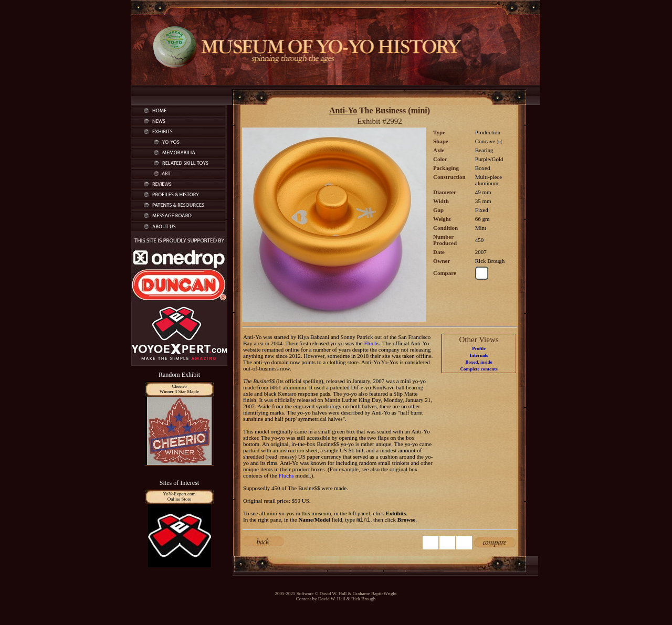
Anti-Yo (343, 110)
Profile (479, 348)
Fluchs (371, 343)
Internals (479, 355)
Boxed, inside (479, 362)
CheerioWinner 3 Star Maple (179, 389)
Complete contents (479, 369)
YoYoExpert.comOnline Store (180, 496)
